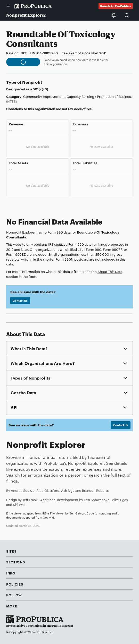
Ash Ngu (68, 490)
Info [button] (11, 573)
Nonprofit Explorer (26, 15)
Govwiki (48, 517)
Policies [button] (15, 584)
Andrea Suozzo (23, 490)
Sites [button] (11, 551)
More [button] (12, 606)
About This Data (110, 271)
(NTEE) (11, 101)
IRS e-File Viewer (53, 513)
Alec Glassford (48, 490)
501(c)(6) (40, 89)
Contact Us (20, 300)
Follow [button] (14, 595)
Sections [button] (15, 562)
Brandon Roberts (95, 490)
